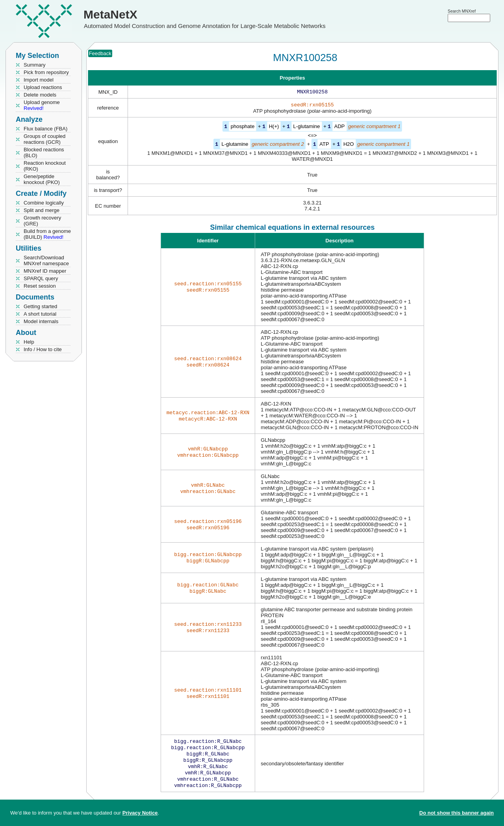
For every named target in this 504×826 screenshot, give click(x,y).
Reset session (40, 286)
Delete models (40, 95)
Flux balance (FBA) (45, 129)
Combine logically (44, 203)
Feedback (100, 53)
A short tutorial (40, 314)
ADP (340, 128)
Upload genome (42, 105)
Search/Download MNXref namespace (46, 260)
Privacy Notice (140, 813)
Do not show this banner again (457, 813)
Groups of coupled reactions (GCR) (44, 139)
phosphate (243, 128)
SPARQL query (41, 278)
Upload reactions (43, 87)
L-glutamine (307, 128)
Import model (39, 80)
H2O (349, 145)
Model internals (41, 321)
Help (29, 342)
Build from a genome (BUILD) (47, 234)
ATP (324, 145)
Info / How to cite (43, 349)
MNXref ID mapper (45, 271)
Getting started (40, 306)
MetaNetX (110, 14)
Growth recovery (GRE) (42, 221)
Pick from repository (46, 72)
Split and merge (42, 210)
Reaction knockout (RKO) (45, 166)
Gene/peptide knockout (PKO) (42, 179)
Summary (35, 65)
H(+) (274, 128)
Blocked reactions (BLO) (44, 153)
